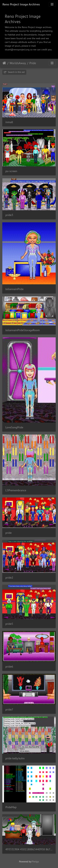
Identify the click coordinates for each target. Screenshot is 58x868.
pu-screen (11, 171)
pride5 (9, 624)
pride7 (9, 709)
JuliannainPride (14, 289)
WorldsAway (18, 63)
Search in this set (14, 72)
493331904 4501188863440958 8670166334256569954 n (29, 849)
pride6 (9, 667)
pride (9, 533)
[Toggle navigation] (52, 4)
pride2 (9, 578)
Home (4, 63)
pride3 (9, 215)
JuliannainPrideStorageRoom (23, 330)
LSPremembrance (16, 490)
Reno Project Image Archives (21, 4)
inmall (9, 122)
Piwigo (35, 861)
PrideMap (11, 807)
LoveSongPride (14, 427)
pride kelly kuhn (15, 758)
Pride (33, 63)
